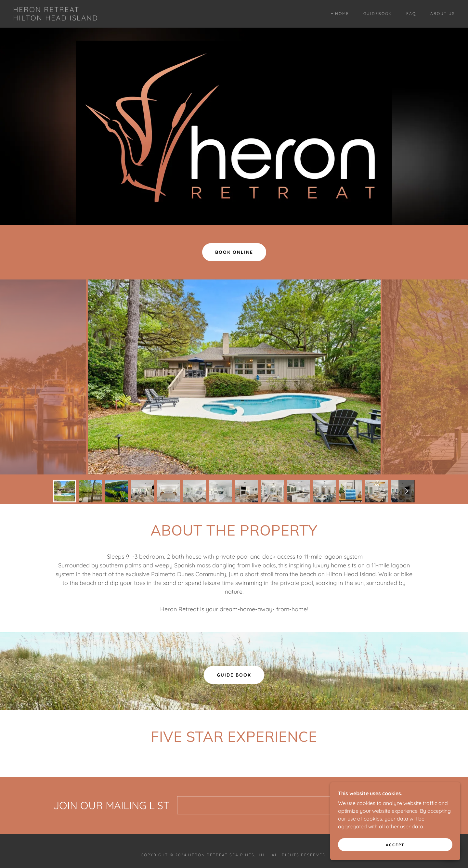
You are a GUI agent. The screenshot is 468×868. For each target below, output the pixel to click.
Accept (395, 845)
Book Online (234, 252)
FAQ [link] (411, 13)
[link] (56, 19)
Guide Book (234, 675)
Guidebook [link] (378, 13)
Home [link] (342, 13)
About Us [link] (443, 13)
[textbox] (268, 805)
